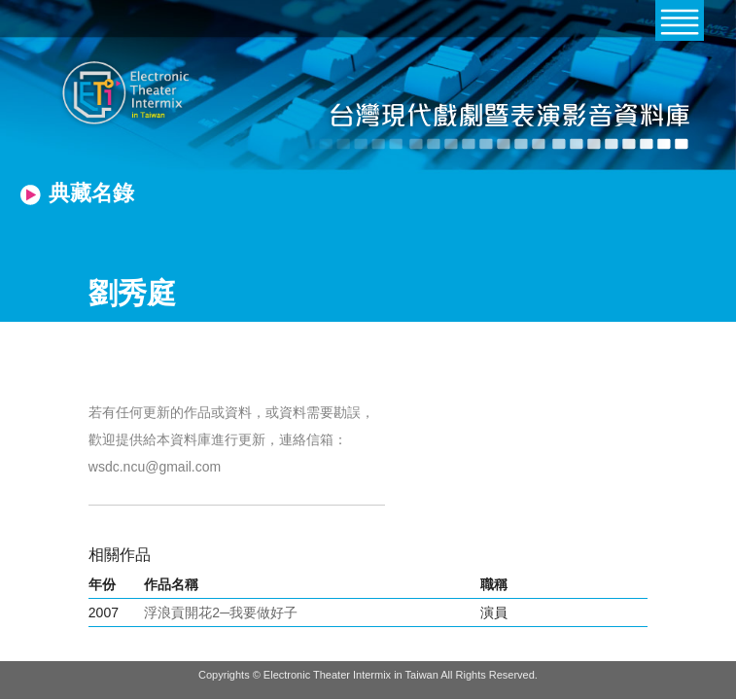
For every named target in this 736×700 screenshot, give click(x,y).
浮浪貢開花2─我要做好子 (221, 612)
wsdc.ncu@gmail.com (155, 467)
